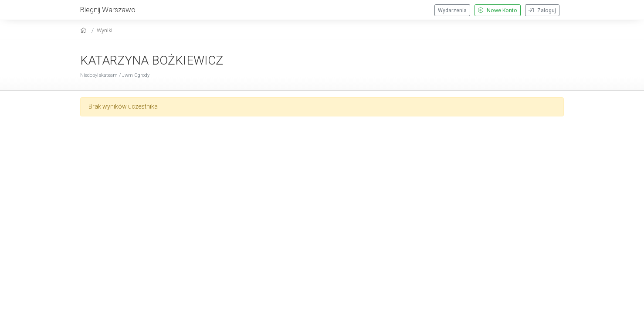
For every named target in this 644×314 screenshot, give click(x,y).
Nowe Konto (498, 10)
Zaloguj (542, 10)
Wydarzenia (452, 10)
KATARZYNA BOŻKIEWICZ (152, 60)
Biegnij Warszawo (108, 10)
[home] (84, 30)
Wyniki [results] (105, 30)
